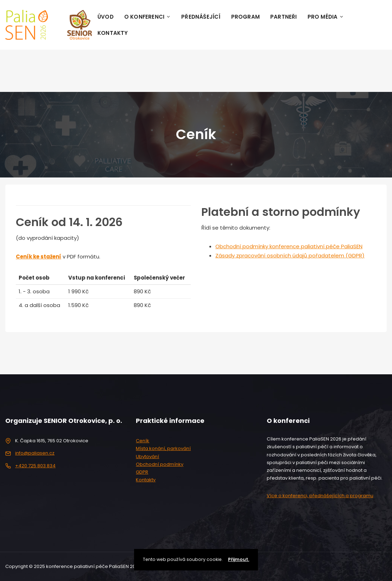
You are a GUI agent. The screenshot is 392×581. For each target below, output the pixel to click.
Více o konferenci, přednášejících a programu (320, 496)
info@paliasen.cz (35, 453)
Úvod (106, 17)
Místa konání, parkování (163, 448)
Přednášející (201, 17)
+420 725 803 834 (35, 466)
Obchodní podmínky (160, 464)
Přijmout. (239, 559)
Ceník (143, 441)
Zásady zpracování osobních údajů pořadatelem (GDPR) (290, 255)
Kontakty (113, 33)
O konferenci (147, 17)
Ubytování (147, 457)
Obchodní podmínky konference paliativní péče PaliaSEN (289, 246)
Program (245, 17)
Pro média (326, 17)
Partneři (284, 17)
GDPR (142, 472)
